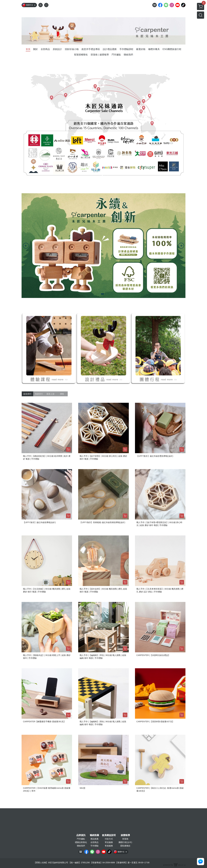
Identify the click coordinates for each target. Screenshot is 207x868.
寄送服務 (109, 842)
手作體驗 (94, 846)
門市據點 (81, 839)
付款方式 (109, 839)
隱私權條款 (125, 846)
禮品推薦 (94, 839)
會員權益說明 (109, 835)
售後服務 (109, 846)
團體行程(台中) (125, 842)
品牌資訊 (81, 835)
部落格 (125, 839)
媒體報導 (125, 835)
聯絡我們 (81, 846)
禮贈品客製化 (81, 842)
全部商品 (94, 842)
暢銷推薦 (94, 835)
